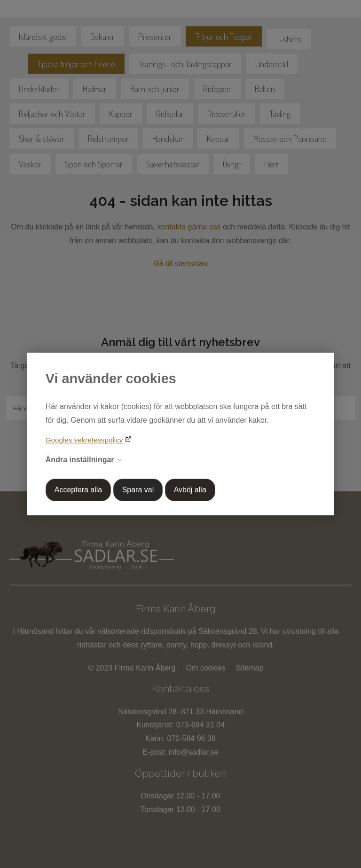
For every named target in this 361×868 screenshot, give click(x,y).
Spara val (138, 490)
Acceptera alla (78, 490)
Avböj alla (190, 490)
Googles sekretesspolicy (85, 440)
